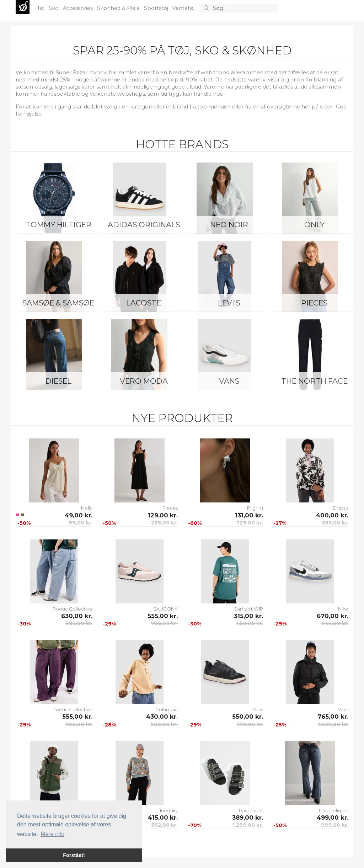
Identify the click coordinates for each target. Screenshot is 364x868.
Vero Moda (144, 381)
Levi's (229, 303)
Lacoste (144, 303)
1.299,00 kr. (248, 825)
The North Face (314, 381)
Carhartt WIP (248, 609)
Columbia (167, 709)
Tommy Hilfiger (58, 225)
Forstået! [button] (74, 855)
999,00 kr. (335, 825)
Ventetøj (184, 8)
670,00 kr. (333, 616)
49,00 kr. (79, 515)
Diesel (58, 381)
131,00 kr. (249, 515)
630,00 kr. (77, 616)
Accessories (79, 8)
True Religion (333, 810)
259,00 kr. (164, 523)
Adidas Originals (144, 225)
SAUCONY (165, 609)
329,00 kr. (250, 523)
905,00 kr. (79, 623)
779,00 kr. (250, 724)
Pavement (251, 810)
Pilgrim (255, 508)
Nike (343, 609)
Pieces (314, 303)
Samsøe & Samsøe (58, 303)
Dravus (341, 508)
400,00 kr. (332, 515)
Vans (229, 381)
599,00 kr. (164, 724)
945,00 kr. (335, 623)
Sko (54, 8)
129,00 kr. (163, 515)
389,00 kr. (248, 818)
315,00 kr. (248, 616)
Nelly (87, 508)
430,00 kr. (162, 717)
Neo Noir (229, 225)
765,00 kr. (333, 717)
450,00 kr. (250, 623)
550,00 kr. (248, 717)
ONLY (314, 225)
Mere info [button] (52, 834)
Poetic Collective (73, 609)
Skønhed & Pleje (119, 8)
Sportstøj (157, 8)
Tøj (41, 8)
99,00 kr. (81, 523)
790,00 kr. (164, 623)
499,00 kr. (333, 818)
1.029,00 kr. (333, 724)
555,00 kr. (335, 523)
